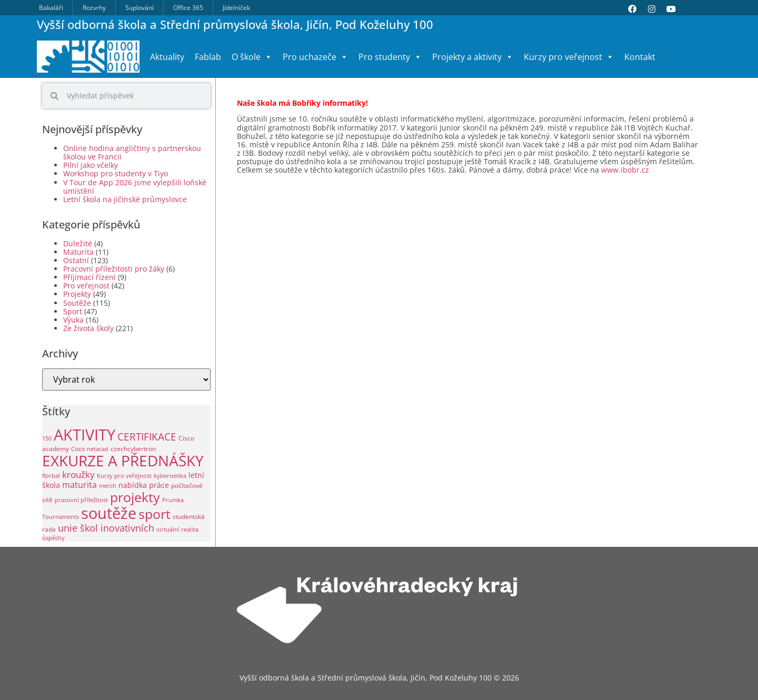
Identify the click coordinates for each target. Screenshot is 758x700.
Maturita (78, 252)
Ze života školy (88, 328)
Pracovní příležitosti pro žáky (114, 269)
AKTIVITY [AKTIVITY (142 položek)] (84, 435)
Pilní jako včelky (91, 165)
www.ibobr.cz (624, 170)
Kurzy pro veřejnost (569, 57)
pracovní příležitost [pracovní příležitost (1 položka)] (81, 500)
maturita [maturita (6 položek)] (79, 485)
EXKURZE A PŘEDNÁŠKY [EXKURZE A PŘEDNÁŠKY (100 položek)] (123, 461)
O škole (252, 57)
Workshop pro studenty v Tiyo (116, 173)
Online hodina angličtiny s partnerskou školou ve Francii (132, 152)
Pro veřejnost (86, 286)
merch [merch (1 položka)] (108, 486)
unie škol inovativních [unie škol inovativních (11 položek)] (106, 528)
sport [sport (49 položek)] (154, 514)
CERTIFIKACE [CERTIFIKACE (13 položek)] (147, 437)
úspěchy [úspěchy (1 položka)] (53, 538)
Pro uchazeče (315, 57)
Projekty (77, 294)
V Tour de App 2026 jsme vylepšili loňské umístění (135, 187)
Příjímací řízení (89, 277)
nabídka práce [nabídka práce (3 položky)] (144, 485)
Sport (73, 311)
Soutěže (77, 303)
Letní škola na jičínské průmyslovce (125, 199)
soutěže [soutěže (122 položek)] (109, 513)
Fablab (208, 57)
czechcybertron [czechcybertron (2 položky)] (133, 449)
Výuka (73, 320)
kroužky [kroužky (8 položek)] (78, 474)
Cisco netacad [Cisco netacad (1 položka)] (90, 449)
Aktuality (167, 57)
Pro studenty (390, 57)
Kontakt (640, 57)
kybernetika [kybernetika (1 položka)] (170, 476)
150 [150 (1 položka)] (47, 438)
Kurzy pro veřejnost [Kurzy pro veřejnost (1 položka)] (124, 476)
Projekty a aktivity (473, 57)
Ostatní (76, 260)
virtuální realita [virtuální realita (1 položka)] (177, 529)
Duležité (78, 243)
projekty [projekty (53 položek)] (135, 497)
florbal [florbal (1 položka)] (51, 476)
